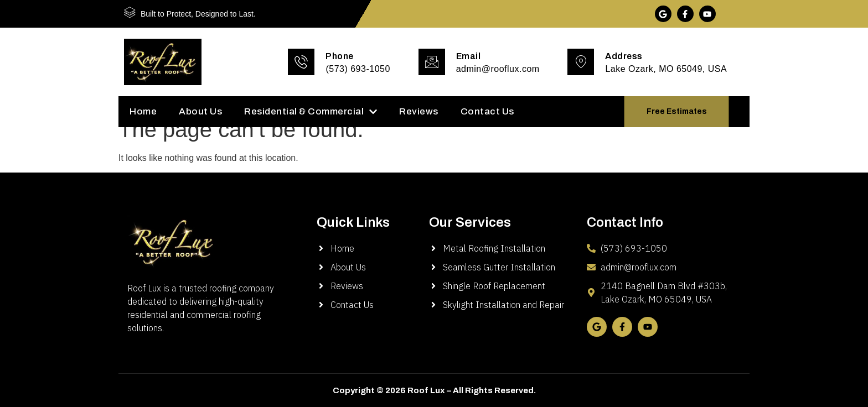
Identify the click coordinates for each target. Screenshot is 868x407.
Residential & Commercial (311, 111)
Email (469, 56)
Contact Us (487, 111)
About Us (200, 111)
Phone (340, 56)
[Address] (581, 62)
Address (624, 56)
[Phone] (301, 62)
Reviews (419, 111)
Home (143, 111)
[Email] (432, 62)
